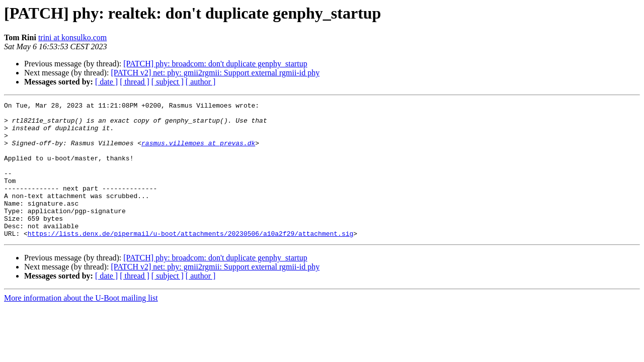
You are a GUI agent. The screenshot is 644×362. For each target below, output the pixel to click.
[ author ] (201, 82)
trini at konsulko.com (72, 37)
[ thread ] (135, 82)
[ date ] (106, 82)
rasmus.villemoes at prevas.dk (198, 152)
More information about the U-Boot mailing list (81, 325)
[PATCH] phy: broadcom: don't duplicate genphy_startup (215, 64)
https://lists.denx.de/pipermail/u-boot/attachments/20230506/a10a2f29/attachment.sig (190, 260)
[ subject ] (168, 82)
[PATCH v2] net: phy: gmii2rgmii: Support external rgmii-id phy (215, 73)
